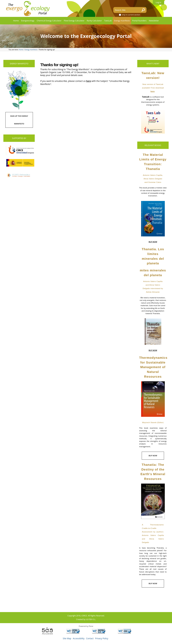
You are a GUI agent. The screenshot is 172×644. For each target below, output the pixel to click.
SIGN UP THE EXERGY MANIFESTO (19, 120)
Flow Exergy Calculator (74, 21)
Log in (158, 2)
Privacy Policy (102, 638)
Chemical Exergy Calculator (49, 21)
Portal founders (139, 21)
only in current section (131, 15)
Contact (90, 638)
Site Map (67, 638)
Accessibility (79, 638)
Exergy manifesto (122, 21)
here (88, 81)
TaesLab (108, 21)
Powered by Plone (86, 626)
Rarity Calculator (94, 21)
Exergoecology (28, 21)
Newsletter (154, 21)
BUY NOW (153, 242)
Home (16, 21)
